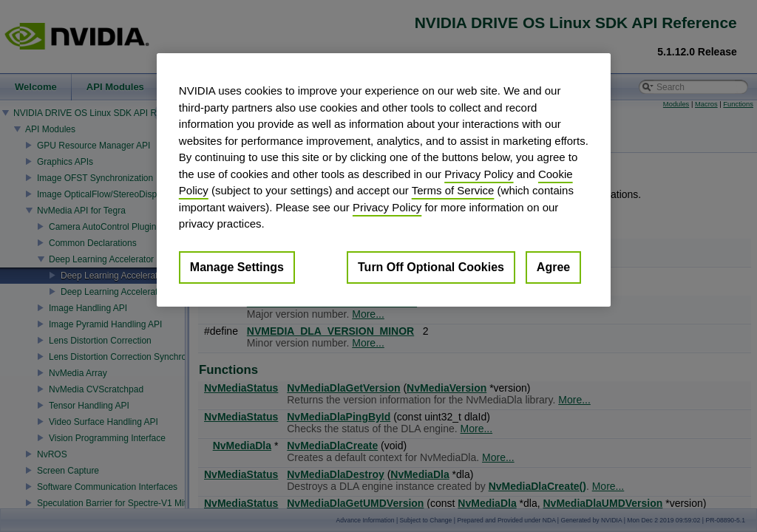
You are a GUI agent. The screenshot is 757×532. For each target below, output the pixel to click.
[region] (384, 180)
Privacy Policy (479, 174)
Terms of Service (453, 190)
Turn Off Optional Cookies (431, 267)
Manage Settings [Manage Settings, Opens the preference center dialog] (237, 267)
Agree (553, 267)
